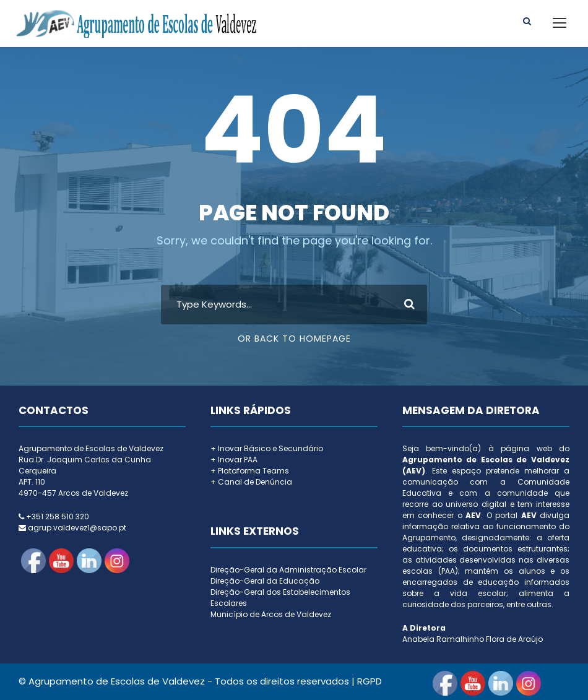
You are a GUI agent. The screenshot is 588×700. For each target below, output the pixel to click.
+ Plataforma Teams (250, 471)
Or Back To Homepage (294, 339)
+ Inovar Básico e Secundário (267, 448)
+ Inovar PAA (234, 460)
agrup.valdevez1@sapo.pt (77, 528)
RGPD (370, 681)
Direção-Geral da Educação (265, 581)
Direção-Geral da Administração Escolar (288, 570)
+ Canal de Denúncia (251, 482)
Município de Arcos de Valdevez (271, 614)
